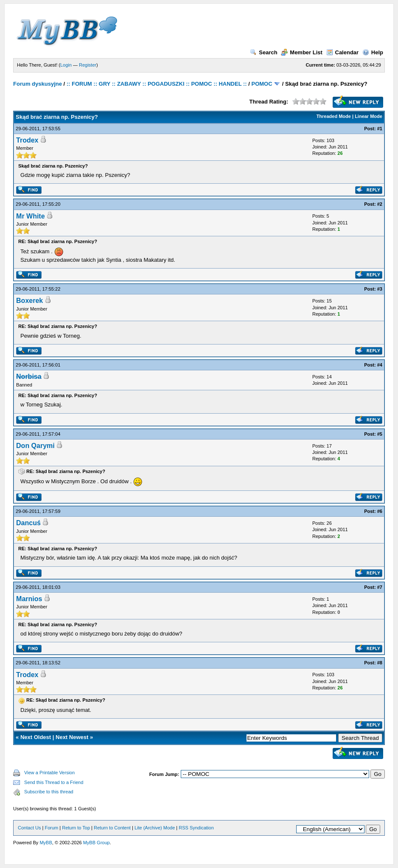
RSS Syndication (196, 828)
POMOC (262, 84)
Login (66, 65)
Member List (302, 52)
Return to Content (112, 828)
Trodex (27, 140)
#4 (380, 365)
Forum (51, 828)
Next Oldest (36, 737)
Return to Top (76, 828)
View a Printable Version (49, 773)
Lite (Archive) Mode (155, 828)
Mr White (31, 216)
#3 (380, 289)
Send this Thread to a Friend (54, 782)
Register (88, 65)
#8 (380, 663)
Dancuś (28, 523)
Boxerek (29, 301)
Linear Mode (369, 116)
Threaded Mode (334, 116)
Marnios (29, 599)
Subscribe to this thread (49, 792)
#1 (380, 129)
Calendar (343, 52)
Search (263, 52)
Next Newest (72, 737)
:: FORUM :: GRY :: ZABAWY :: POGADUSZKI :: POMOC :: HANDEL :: (157, 84)
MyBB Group (97, 843)
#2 (380, 204)
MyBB (46, 843)
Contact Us (29, 828)
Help (373, 52)
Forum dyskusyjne (38, 84)
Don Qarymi (35, 446)
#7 (380, 587)
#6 (380, 511)
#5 (380, 434)
